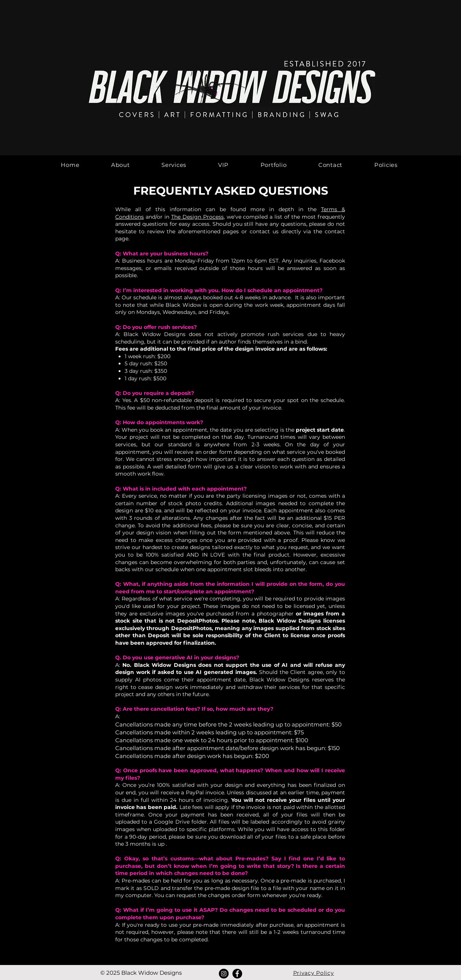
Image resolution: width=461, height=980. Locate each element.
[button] (174, 165)
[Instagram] (224, 974)
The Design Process (197, 217)
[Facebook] (237, 974)
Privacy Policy (314, 973)
